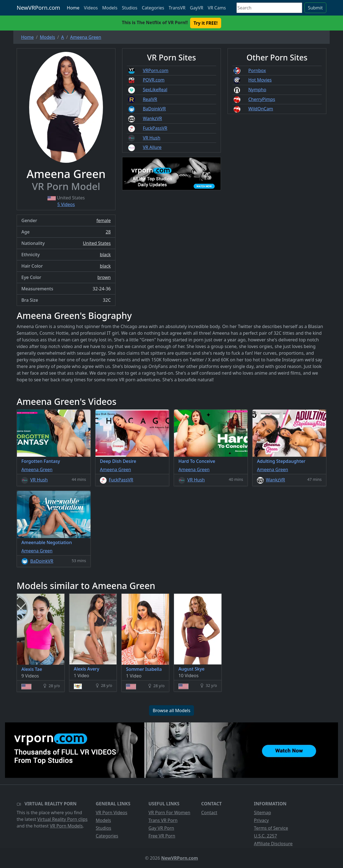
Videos (91, 8)
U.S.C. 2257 (265, 836)
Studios (130, 8)
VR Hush (152, 138)
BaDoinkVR (154, 109)
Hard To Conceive (197, 461)
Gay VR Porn (161, 828)
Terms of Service (271, 828)
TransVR (177, 8)
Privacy (261, 820)
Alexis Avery (87, 669)
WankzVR (152, 118)
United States (97, 243)
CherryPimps (262, 99)
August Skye (191, 669)
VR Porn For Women (169, 813)
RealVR (150, 99)
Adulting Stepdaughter (281, 461)
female (104, 220)
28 (108, 232)
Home (73, 8)
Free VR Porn (162, 836)
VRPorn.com (156, 70)
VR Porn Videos (112, 813)
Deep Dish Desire (118, 461)
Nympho (257, 90)
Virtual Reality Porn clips (62, 819)
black (105, 255)
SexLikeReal (155, 90)
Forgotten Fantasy (41, 461)
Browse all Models (171, 710)
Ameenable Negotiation (47, 542)
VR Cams (217, 8)
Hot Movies (260, 80)
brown (104, 277)
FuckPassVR (155, 128)
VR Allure (152, 147)
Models (110, 8)
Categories (153, 8)
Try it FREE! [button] (206, 23)
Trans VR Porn (163, 820)
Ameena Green (37, 469)
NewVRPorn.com (38, 8)
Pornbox (257, 70)
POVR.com (154, 80)
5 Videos (66, 204)
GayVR (196, 8)
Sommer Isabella (144, 669)
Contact (209, 813)
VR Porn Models (66, 826)
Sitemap (263, 813)
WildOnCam (261, 109)
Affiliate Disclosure (273, 844)
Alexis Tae (32, 669)
